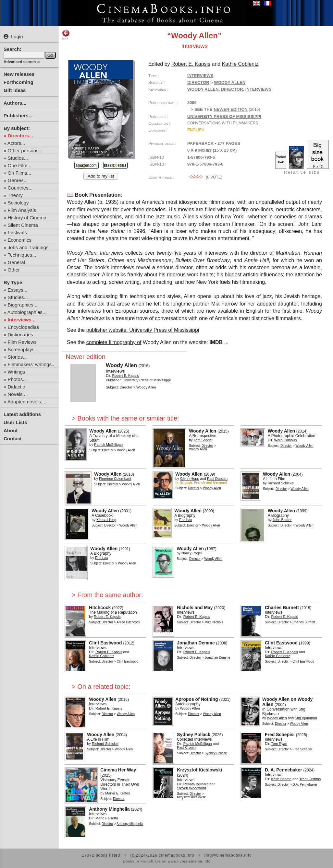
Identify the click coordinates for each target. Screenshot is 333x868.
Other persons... (25, 150)
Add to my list (101, 176)
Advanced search (20, 62)
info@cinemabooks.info (228, 855)
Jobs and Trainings (28, 247)
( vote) (205, 177)
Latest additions (22, 414)
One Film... (20, 165)
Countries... (20, 188)
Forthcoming (18, 82)
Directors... (20, 136)
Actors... (16, 143)
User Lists (15, 422)
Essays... (18, 290)
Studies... (18, 297)
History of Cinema (27, 218)
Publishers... (18, 116)
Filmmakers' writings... (32, 364)
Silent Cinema (23, 225)
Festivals (17, 232)
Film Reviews (22, 342)
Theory (15, 195)
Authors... (15, 103)
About (11, 430)
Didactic (16, 387)
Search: (12, 49)
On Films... (20, 173)
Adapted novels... (26, 402)
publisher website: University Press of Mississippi (143, 330)
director (232, 89)
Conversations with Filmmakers (223, 123)
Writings (17, 372)
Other (14, 270)
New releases (19, 74)
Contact (13, 439)
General (16, 262)
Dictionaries (20, 335)
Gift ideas (15, 90)
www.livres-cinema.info (189, 861)
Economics (20, 240)
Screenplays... (23, 349)
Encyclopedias (24, 327)
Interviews (200, 76)
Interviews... (22, 320)
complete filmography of (114, 342)
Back (66, 35)
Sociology (18, 203)
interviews (259, 89)
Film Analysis (22, 210)
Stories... (17, 357)
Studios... (18, 158)
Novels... (17, 394)
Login (13, 36)
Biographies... (23, 305)
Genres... (18, 180)
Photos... (17, 379)
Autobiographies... (27, 312)
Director (198, 82)
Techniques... (22, 255)
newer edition (231, 109)
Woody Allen (203, 89)
